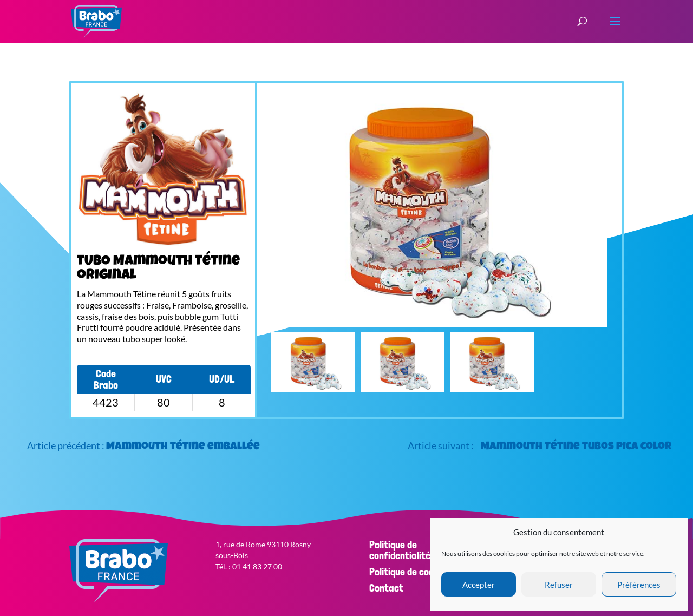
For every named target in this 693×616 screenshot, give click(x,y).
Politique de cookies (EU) (420, 572)
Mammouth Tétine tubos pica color (576, 447)
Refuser (559, 585)
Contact (386, 588)
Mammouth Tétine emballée (183, 447)
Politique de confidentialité (400, 550)
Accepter (479, 585)
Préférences (639, 585)
